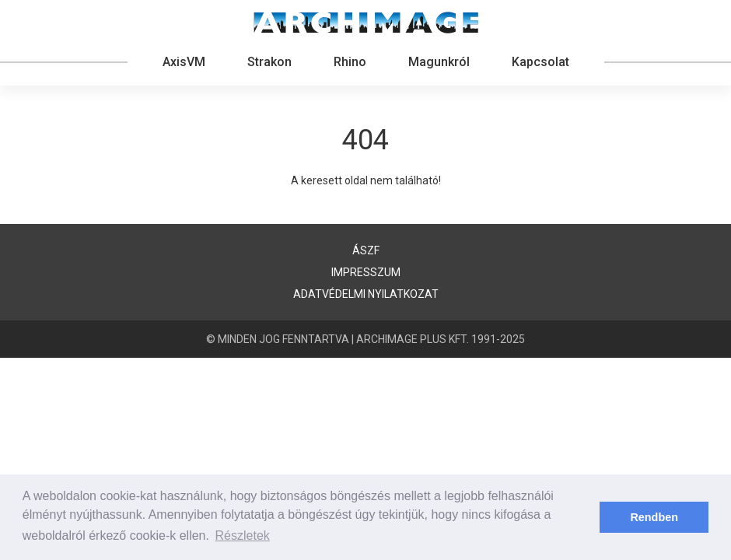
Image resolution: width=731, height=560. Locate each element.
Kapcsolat (540, 62)
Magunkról (439, 62)
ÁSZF (366, 250)
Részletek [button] (243, 535)
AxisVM (184, 62)
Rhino (350, 62)
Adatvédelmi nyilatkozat (366, 294)
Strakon (269, 62)
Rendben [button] (654, 517)
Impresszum (366, 272)
